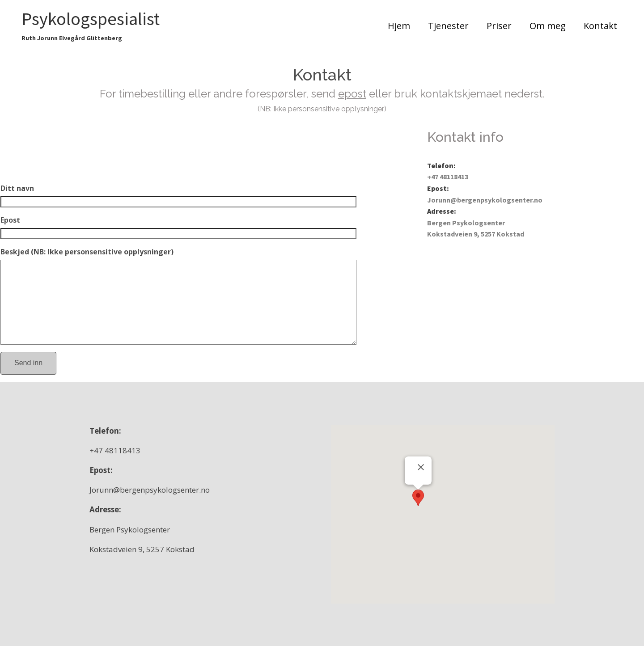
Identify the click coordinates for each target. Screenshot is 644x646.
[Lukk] (421, 467)
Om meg (548, 26)
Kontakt (600, 26)
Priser (499, 26)
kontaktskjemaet (462, 94)
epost (352, 94)
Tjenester (448, 26)
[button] (418, 498)
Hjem (399, 26)
